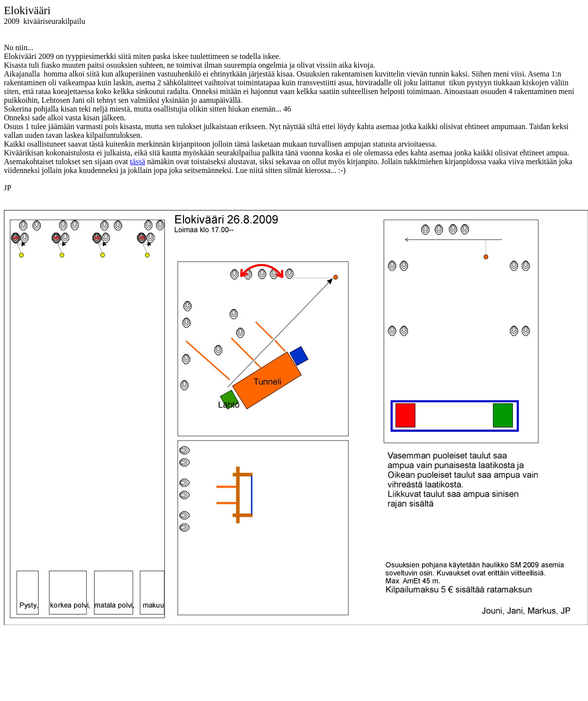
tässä (138, 161)
